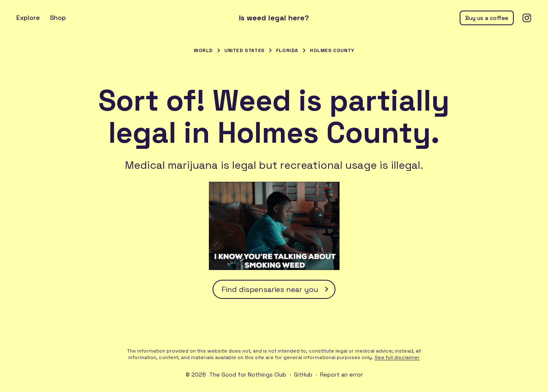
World (203, 50)
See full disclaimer (397, 357)
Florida (287, 50)
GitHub (303, 375)
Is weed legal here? (274, 18)
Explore (28, 18)
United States (244, 50)
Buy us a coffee (487, 18)
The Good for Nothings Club (248, 375)
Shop (58, 18)
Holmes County (332, 50)
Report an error (341, 375)
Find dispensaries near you (276, 289)
